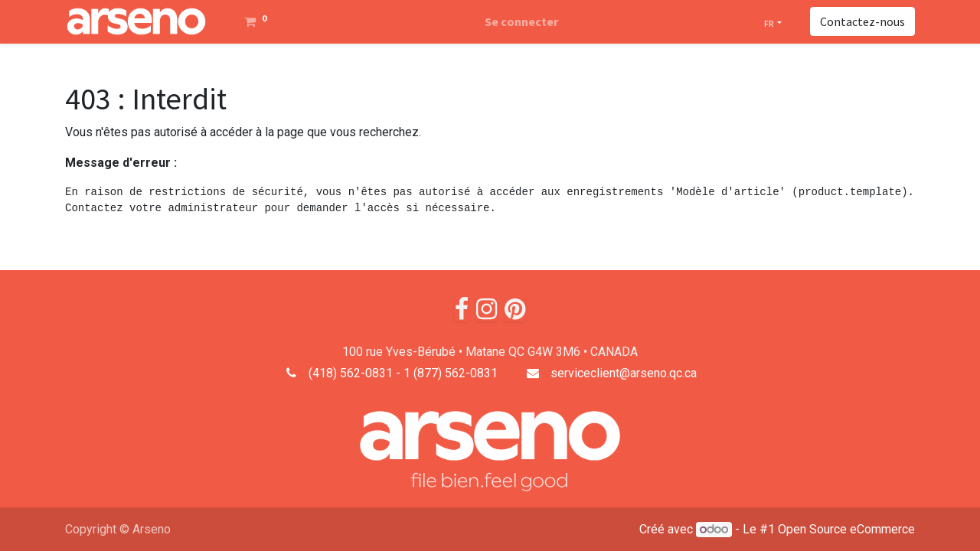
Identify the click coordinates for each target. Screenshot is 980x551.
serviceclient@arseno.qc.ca (624, 373)
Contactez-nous (862, 21)
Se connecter (521, 21)
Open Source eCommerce (846, 529)
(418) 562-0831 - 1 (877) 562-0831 (403, 373)
